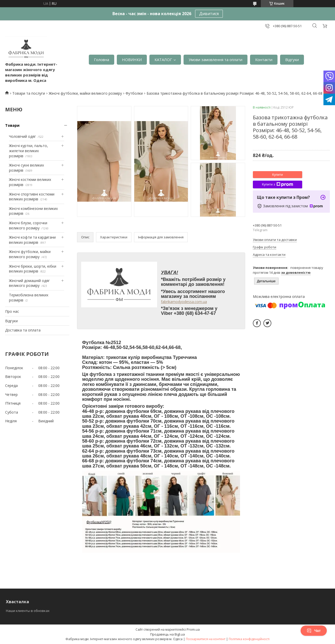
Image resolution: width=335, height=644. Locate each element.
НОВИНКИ (132, 60)
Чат (314, 631)
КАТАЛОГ (163, 60)
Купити (277, 175)
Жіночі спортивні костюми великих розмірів (32, 197)
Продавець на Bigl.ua (167, 634)
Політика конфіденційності (249, 639)
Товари (12, 125)
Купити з (277, 184)
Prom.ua (193, 629)
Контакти (264, 60)
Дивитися (209, 14)
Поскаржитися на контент (206, 639)
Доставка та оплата (23, 330)
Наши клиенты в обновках (28, 611)
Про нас (12, 311)
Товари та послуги (29, 93)
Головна (102, 60)
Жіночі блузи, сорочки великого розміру (28, 225)
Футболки (134, 93)
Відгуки (292, 60)
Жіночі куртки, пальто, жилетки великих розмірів (28, 151)
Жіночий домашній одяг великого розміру (29, 283)
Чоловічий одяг (22, 136)
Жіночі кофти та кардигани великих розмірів (32, 240)
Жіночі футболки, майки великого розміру (85, 93)
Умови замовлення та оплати (216, 60)
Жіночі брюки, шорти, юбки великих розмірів (33, 269)
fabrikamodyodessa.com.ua (184, 302)
